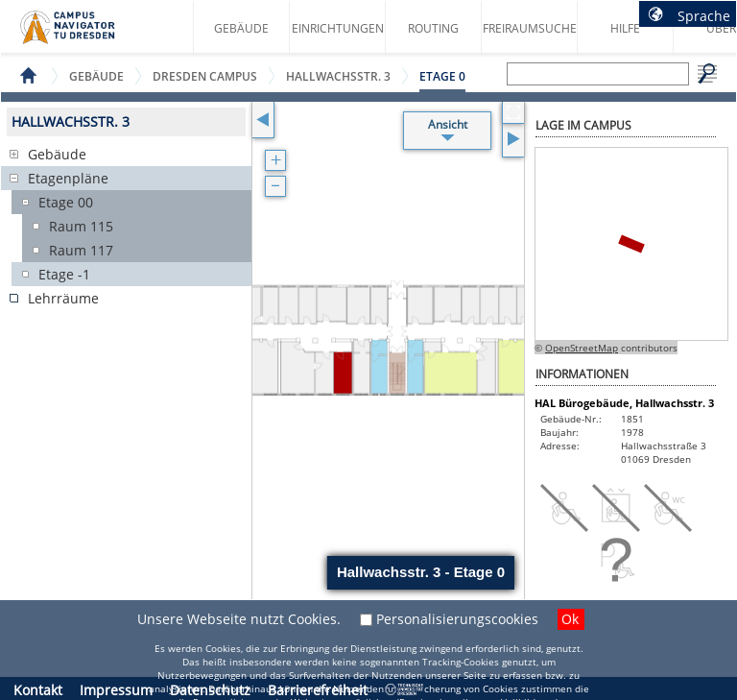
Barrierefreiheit (318, 690)
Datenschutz (210, 690)
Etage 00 (66, 202)
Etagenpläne (68, 178)
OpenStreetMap (582, 348)
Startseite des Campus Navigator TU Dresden (88, 35)
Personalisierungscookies (457, 619)
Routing (433, 28)
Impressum (116, 690)
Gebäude (241, 28)
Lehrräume (63, 298)
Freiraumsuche (530, 28)
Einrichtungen (338, 28)
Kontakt (38, 690)
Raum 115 (81, 226)
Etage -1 (64, 274)
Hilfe (625, 28)
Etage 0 (442, 76)
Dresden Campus (205, 76)
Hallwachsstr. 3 (338, 76)
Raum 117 (81, 250)
